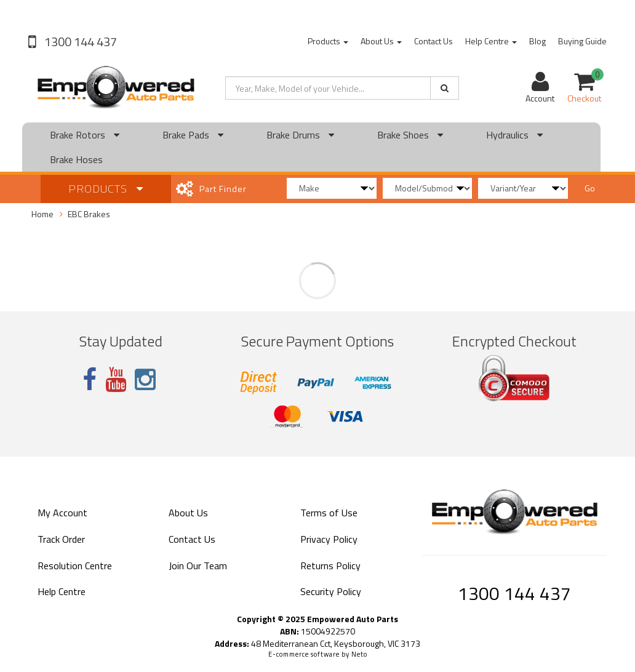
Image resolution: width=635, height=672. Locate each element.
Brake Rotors (85, 135)
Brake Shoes (410, 135)
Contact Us (433, 41)
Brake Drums (300, 135)
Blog (537, 41)
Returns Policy (330, 566)
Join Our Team (198, 566)
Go (590, 188)
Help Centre (491, 41)
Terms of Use (329, 513)
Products (328, 41)
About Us (381, 41)
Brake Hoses (76, 159)
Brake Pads (193, 135)
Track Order (61, 539)
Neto (359, 654)
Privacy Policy (329, 539)
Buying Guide (582, 41)
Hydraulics (514, 135)
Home (42, 214)
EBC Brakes (89, 214)
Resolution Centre (75, 566)
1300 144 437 (79, 42)
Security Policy (331, 591)
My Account (62, 513)
